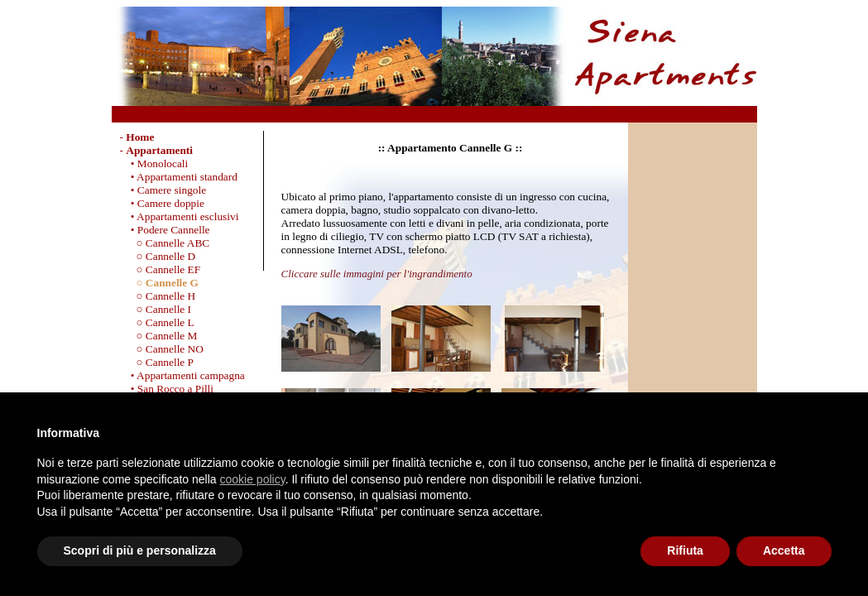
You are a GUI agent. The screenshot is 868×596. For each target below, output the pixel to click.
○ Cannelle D (158, 256)
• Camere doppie (162, 203)
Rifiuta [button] (685, 550)
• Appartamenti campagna (182, 375)
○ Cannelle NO (162, 349)
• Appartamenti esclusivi (180, 216)
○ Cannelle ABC (165, 243)
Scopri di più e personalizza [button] (140, 550)
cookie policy (253, 479)
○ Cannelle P (157, 362)
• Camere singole (163, 190)
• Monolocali (154, 163)
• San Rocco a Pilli (167, 389)
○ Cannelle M (159, 336)
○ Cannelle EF (161, 269)
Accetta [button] (784, 550)
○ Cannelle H (158, 296)
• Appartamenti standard (179, 177)
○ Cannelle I (156, 309)
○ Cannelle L (157, 322)
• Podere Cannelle (165, 230)
